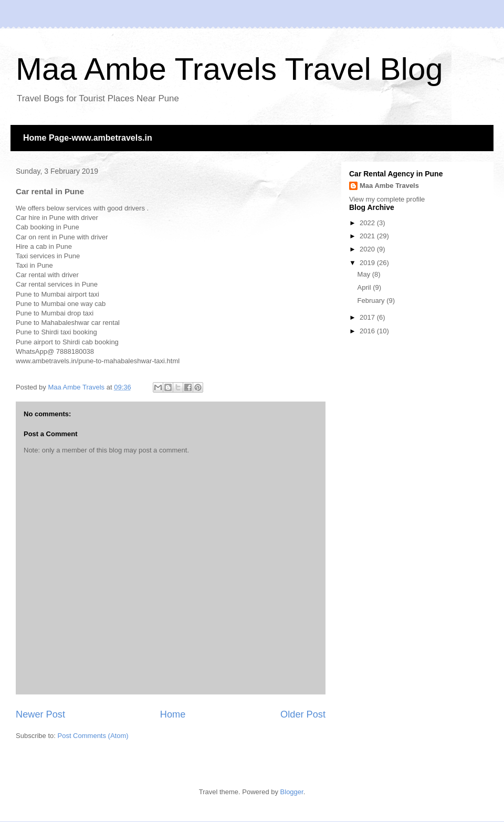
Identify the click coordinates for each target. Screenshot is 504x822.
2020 (368, 249)
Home (173, 714)
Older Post (303, 714)
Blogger (292, 792)
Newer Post (40, 714)
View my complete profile (387, 199)
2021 (368, 236)
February (372, 301)
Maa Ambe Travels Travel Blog (229, 69)
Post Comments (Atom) (93, 736)
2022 (368, 223)
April (365, 287)
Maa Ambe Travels (389, 186)
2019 (368, 263)
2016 (368, 331)
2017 (368, 317)
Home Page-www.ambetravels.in (88, 138)
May (365, 274)
